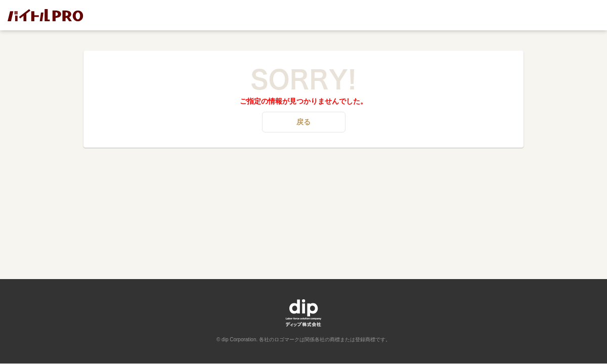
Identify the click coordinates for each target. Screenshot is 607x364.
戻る (303, 122)
